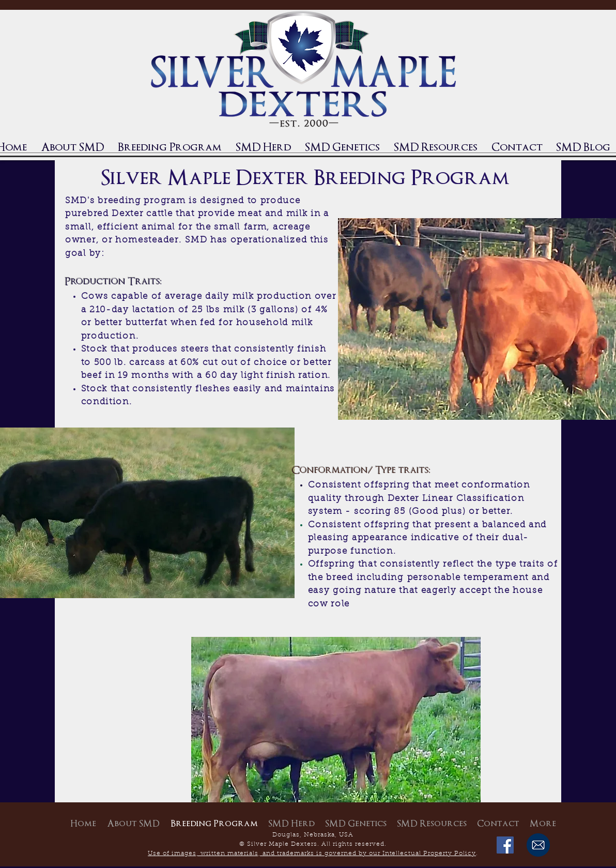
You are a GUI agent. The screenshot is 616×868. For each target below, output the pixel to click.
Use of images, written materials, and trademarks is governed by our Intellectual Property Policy (312, 854)
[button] (263, 147)
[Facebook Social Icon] (505, 845)
